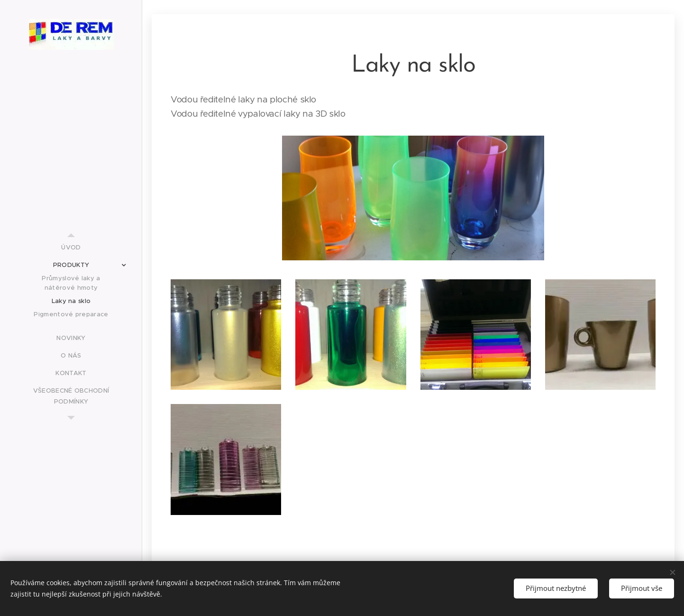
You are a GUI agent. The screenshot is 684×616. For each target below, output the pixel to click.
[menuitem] (71, 247)
